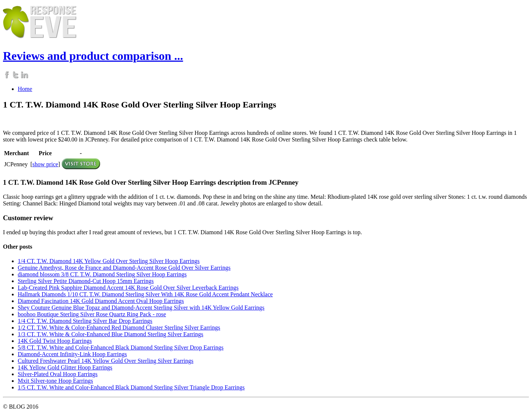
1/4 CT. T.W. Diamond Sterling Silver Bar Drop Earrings (85, 321)
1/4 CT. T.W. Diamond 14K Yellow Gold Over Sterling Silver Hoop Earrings (109, 261)
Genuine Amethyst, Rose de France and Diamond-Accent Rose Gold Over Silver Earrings (124, 268)
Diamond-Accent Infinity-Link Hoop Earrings (72, 354)
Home (25, 89)
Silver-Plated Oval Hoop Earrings (58, 374)
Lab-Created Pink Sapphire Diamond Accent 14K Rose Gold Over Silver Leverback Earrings (128, 288)
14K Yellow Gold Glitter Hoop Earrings (65, 367)
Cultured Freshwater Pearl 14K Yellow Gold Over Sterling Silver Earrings (105, 361)
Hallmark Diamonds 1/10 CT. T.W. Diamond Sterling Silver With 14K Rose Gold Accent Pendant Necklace (145, 294)
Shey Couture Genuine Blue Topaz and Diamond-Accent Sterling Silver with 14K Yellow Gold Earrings (141, 308)
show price (45, 164)
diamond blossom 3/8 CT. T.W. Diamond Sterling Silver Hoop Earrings (102, 274)
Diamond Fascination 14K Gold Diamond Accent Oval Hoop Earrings (101, 301)
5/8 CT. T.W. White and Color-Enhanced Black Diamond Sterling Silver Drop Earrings (121, 347)
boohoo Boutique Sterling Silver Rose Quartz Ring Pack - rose (92, 314)
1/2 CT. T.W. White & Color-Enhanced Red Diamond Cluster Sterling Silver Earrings (119, 328)
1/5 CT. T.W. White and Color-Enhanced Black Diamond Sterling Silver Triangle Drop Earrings (131, 387)
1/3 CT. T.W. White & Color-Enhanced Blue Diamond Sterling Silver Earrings (110, 334)
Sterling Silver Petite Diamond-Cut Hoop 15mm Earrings (86, 281)
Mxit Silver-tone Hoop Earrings (55, 381)
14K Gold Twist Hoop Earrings (55, 341)
